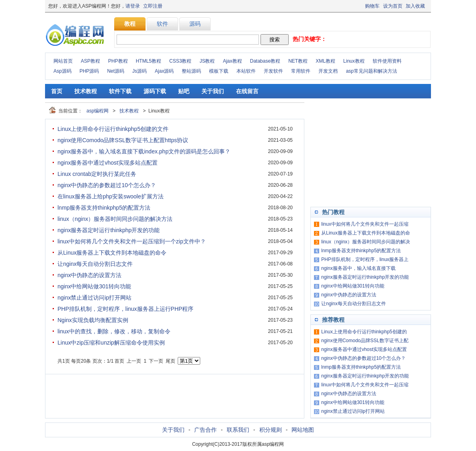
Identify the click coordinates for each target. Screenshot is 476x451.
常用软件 (301, 71)
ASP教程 (90, 61)
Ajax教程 (232, 61)
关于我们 (213, 91)
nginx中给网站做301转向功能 (94, 286)
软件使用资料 (387, 61)
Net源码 (116, 71)
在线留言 (247, 91)
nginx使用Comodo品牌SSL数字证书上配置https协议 (123, 140)
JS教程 (207, 61)
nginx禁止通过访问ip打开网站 (94, 298)
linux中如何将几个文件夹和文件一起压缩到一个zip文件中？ (132, 241)
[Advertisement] (371, 153)
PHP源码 (89, 71)
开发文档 (328, 71)
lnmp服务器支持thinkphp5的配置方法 (104, 208)
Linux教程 (354, 61)
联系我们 (238, 430)
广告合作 (205, 430)
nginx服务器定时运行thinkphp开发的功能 (109, 230)
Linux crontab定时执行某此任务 (97, 174)
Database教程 (265, 61)
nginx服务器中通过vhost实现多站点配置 (108, 163)
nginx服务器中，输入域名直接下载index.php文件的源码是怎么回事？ (144, 151)
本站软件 (246, 71)
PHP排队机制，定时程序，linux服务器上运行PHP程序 (125, 309)
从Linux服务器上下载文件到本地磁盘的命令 (112, 253)
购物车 (372, 6)
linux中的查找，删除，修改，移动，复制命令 (114, 331)
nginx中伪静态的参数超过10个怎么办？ (107, 185)
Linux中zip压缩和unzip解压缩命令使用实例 (111, 343)
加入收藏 (415, 6)
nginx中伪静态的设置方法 (89, 275)
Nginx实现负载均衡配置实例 (93, 320)
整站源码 (191, 71)
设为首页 (393, 6)
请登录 (133, 6)
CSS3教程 (180, 61)
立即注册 (153, 6)
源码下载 (155, 91)
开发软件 (273, 71)
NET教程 (298, 61)
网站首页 (63, 61)
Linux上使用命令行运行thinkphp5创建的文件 (113, 129)
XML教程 (325, 61)
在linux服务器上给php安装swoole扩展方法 (111, 196)
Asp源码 (63, 71)
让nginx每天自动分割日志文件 (95, 264)
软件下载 (120, 91)
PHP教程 (118, 61)
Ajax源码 (164, 71)
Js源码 (140, 71)
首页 (57, 91)
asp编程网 (97, 111)
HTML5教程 (149, 61)
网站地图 (303, 430)
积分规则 (271, 430)
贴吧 (184, 91)
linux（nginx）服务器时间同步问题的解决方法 (115, 219)
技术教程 (86, 91)
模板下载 (219, 71)
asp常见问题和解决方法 (371, 71)
